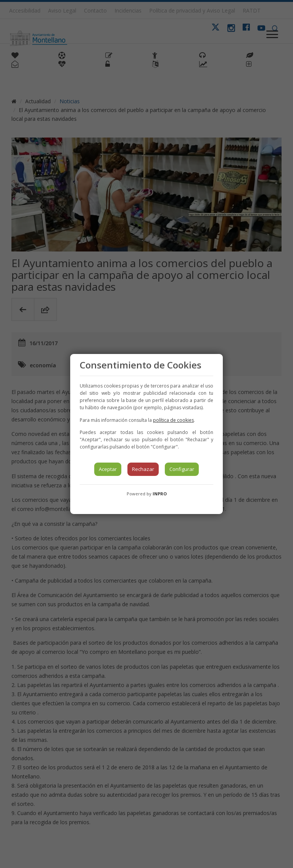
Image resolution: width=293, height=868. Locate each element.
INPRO (160, 494)
